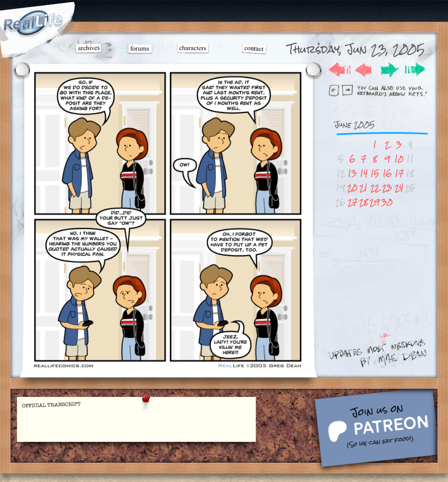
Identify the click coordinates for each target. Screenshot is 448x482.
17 (399, 173)
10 (399, 159)
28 (363, 202)
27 (353, 202)
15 (375, 173)
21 (363, 188)
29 (375, 202)
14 (364, 173)
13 (352, 173)
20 (352, 188)
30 (387, 202)
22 (375, 188)
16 (387, 173)
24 (399, 188)
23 (387, 188)
